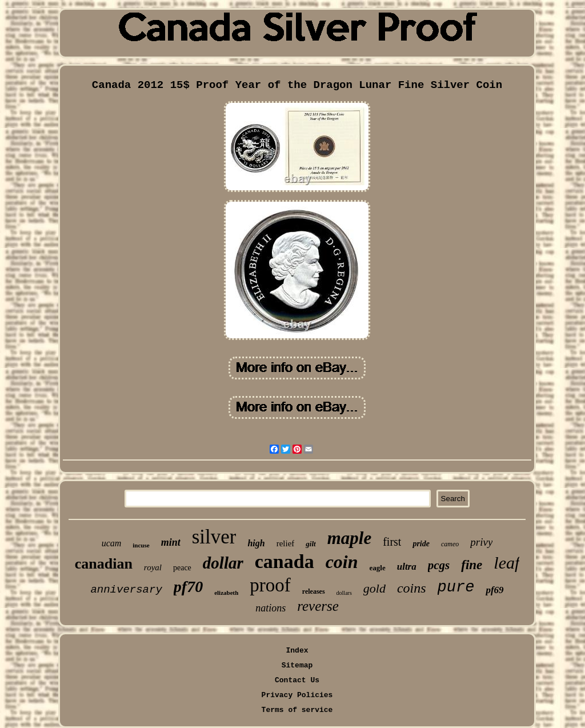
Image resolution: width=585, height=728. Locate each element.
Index (297, 651)
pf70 (188, 587)
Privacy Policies (297, 695)
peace (182, 568)
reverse (318, 606)
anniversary (126, 590)
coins (412, 588)
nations (271, 608)
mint (171, 542)
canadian (104, 564)
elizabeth (226, 593)
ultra (407, 567)
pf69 (494, 590)
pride (421, 544)
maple (350, 538)
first (392, 542)
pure (456, 587)
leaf (506, 563)
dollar (223, 563)
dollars (344, 593)
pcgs (439, 565)
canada (285, 561)
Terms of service (297, 710)
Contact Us (297, 680)
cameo (450, 544)
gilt (310, 544)
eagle (378, 568)
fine (472, 565)
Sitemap (297, 665)
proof (270, 585)
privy (481, 542)
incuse (141, 545)
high (256, 543)
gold (374, 588)
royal (153, 567)
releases (314, 591)
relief (286, 543)
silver (214, 537)
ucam (112, 543)
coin (342, 562)
